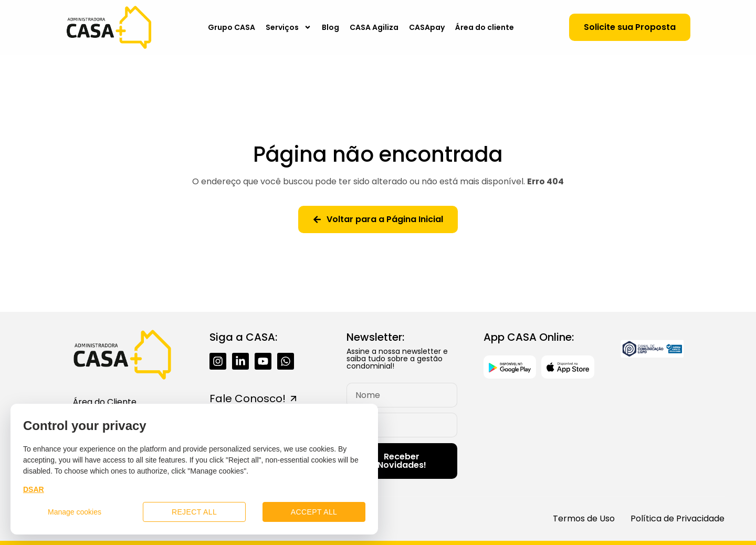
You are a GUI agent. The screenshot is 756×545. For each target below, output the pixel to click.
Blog (330, 27)
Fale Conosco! (248, 399)
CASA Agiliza (374, 27)
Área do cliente (485, 27)
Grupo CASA (232, 27)
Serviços (288, 27)
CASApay (427, 27)
